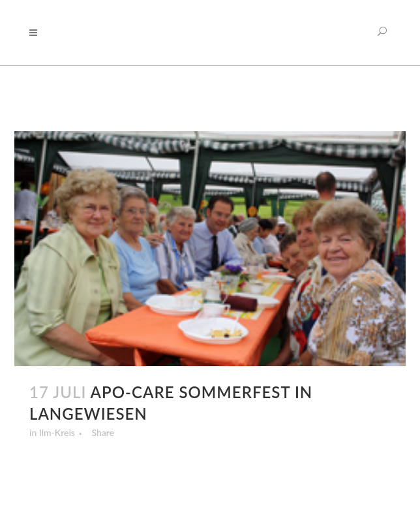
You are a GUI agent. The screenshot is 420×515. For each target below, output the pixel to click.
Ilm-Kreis (57, 432)
